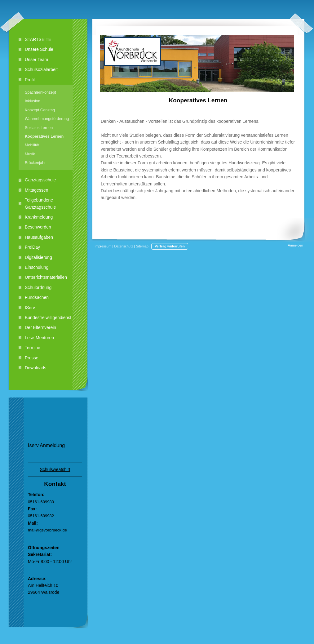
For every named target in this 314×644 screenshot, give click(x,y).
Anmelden (295, 245)
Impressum (103, 246)
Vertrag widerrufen (170, 246)
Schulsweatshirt (55, 469)
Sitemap (142, 246)
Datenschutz (124, 246)
